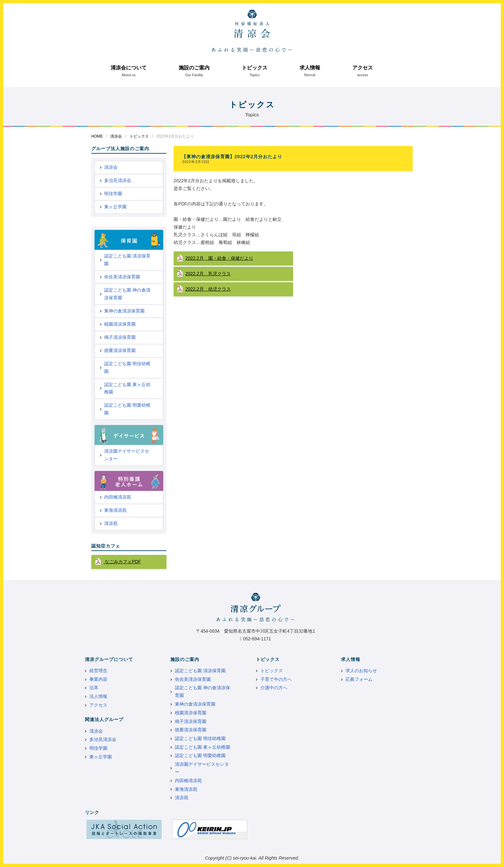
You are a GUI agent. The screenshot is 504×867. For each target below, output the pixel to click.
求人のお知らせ (361, 671)
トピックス (255, 68)
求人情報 (310, 68)
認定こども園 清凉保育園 (127, 260)
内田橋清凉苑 (118, 497)
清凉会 (116, 136)
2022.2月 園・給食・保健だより (219, 258)
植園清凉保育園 (120, 324)
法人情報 (98, 696)
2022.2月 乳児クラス (208, 274)
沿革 (94, 688)
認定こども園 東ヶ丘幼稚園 (127, 388)
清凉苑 (111, 523)
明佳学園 (113, 194)
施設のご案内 (194, 68)
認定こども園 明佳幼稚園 (127, 367)
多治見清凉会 (118, 180)
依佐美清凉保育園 (122, 277)
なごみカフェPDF (122, 562)
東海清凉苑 (115, 510)
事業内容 (98, 679)
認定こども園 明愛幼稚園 (127, 409)
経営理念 (98, 671)
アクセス (363, 68)
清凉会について (129, 68)
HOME (97, 136)
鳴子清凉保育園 (120, 337)
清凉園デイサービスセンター (127, 455)
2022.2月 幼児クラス (208, 289)
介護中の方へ (274, 688)
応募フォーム (359, 679)
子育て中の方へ (276, 679)
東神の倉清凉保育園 (124, 311)
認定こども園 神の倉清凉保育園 (127, 294)
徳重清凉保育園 (120, 350)
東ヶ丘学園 (115, 207)
